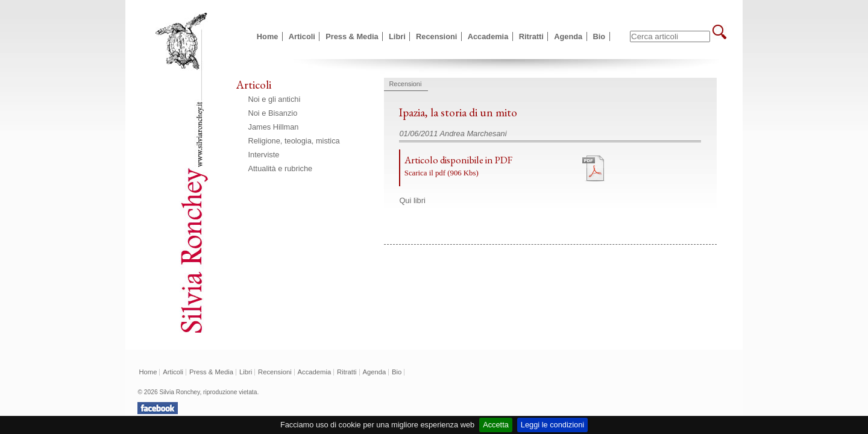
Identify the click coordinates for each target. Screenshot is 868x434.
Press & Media (352, 36)
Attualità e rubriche (281, 168)
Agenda (568, 36)
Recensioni (436, 36)
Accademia (488, 36)
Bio (599, 36)
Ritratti (531, 36)
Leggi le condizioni (552, 425)
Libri (397, 36)
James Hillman (274, 127)
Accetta (496, 425)
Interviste (264, 155)
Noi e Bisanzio (273, 113)
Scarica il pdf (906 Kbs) (442, 173)
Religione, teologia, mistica (294, 141)
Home (268, 36)
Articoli (302, 36)
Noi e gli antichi (275, 99)
